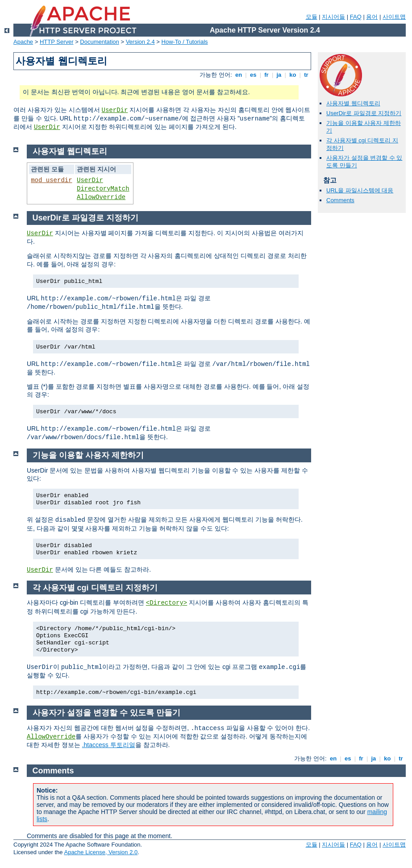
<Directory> (166, 603)
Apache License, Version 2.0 (101, 852)
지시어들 (333, 17)
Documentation (99, 42)
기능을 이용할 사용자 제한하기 (88, 455)
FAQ (356, 17)
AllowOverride (101, 197)
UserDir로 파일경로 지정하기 (364, 113)
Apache (23, 42)
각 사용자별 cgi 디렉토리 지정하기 (95, 588)
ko (293, 75)
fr (267, 75)
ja (279, 75)
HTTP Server (57, 42)
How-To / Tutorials (185, 42)
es (253, 75)
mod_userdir (51, 180)
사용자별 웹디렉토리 (353, 103)
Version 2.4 (140, 42)
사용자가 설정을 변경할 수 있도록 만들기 (106, 713)
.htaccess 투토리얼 (109, 745)
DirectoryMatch (103, 189)
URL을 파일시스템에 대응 (360, 190)
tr (306, 75)
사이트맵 (394, 17)
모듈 (312, 17)
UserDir (115, 110)
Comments (340, 200)
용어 (372, 17)
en (238, 75)
